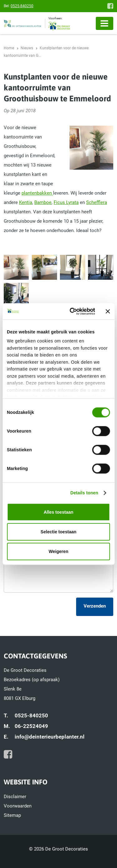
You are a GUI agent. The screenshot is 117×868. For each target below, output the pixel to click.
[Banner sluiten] (108, 311)
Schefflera (97, 202)
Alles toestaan (58, 512)
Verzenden (95, 606)
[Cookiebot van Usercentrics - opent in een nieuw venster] (71, 311)
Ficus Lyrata (66, 202)
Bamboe (43, 202)
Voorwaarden (18, 806)
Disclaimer (15, 797)
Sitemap (12, 815)
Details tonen (84, 493)
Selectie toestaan (58, 532)
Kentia (26, 202)
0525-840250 (22, 6)
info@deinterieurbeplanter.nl (50, 737)
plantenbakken (37, 193)
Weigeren (58, 551)
